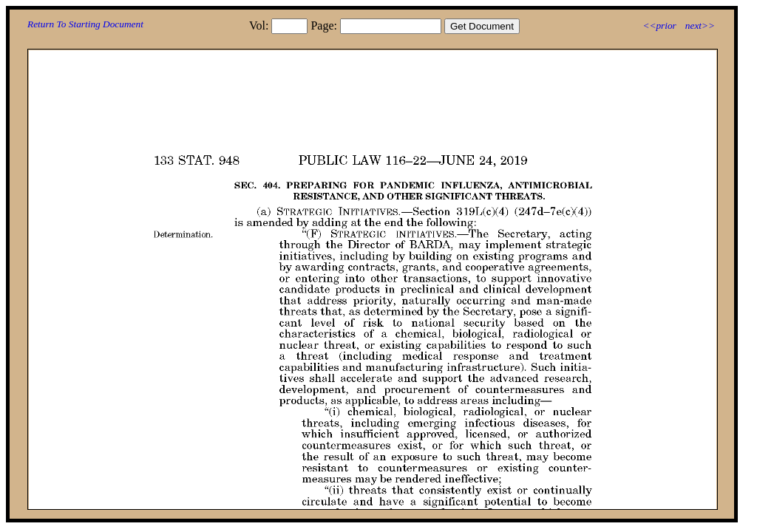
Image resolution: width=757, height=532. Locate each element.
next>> (700, 25)
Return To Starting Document (85, 24)
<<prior (659, 25)
